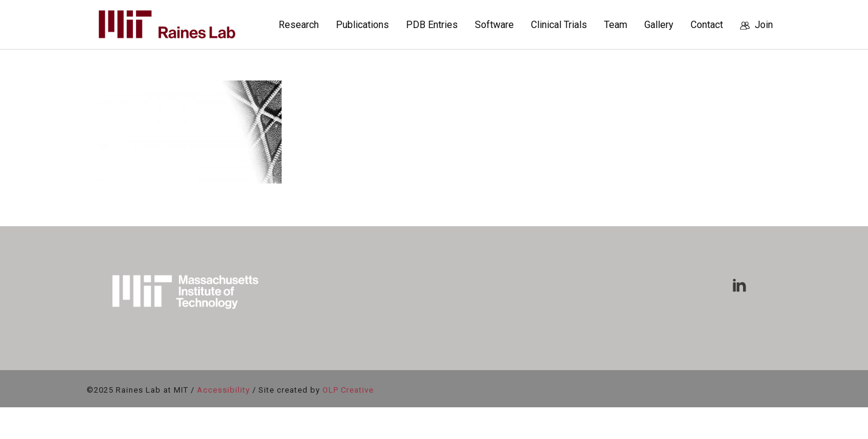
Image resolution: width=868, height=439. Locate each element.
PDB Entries (432, 25)
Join (756, 25)
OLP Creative (348, 390)
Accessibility (223, 390)
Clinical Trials (559, 25)
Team (616, 25)
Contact (707, 25)
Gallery (659, 25)
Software (494, 25)
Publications (362, 25)
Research (299, 25)
